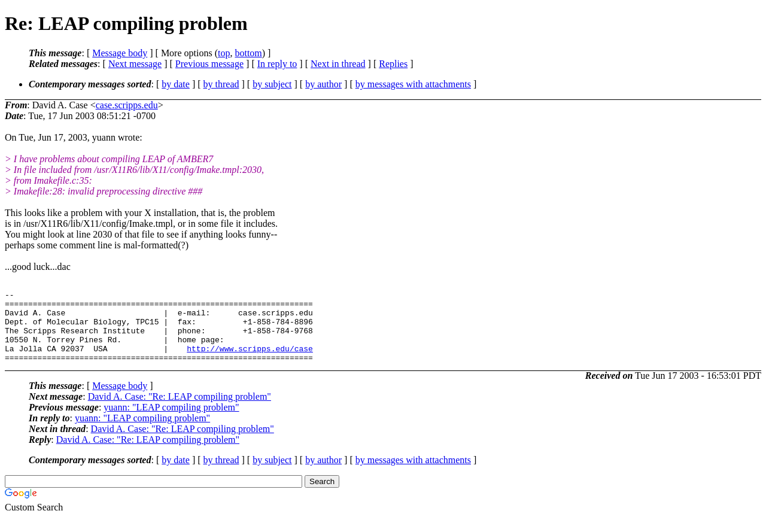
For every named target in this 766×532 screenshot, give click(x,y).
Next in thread (338, 64)
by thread (221, 84)
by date (176, 84)
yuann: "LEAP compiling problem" (171, 422)
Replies (393, 64)
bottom (248, 53)
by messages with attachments (413, 84)
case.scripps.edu (127, 105)
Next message (135, 64)
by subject (272, 84)
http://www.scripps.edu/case (250, 361)
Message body (120, 53)
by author (323, 84)
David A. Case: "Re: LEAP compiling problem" (180, 411)
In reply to (277, 64)
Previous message (209, 64)
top (224, 53)
